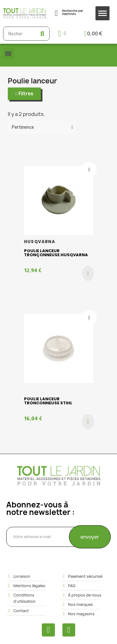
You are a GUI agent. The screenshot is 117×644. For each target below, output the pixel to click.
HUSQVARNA (40, 242)
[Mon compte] (62, 34)
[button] (24, 94)
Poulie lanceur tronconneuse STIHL (48, 401)
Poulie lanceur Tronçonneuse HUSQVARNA (56, 253)
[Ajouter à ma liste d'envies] (89, 170)
